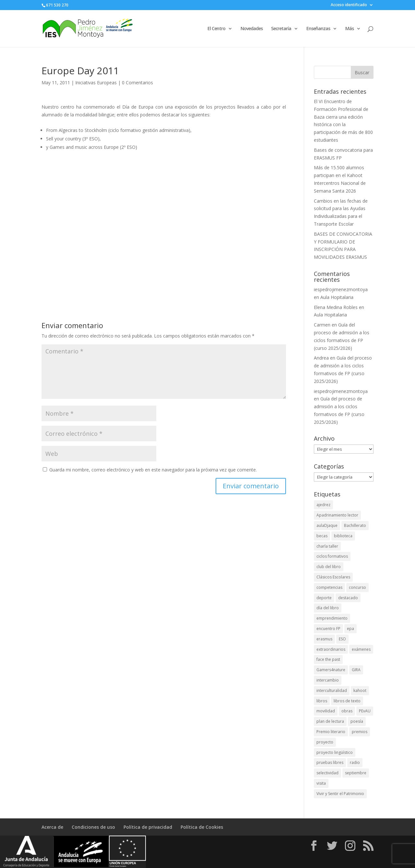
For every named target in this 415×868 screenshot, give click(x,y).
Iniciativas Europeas (96, 83)
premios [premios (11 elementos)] (360, 732)
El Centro (216, 29)
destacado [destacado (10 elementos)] (348, 598)
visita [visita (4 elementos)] (321, 783)
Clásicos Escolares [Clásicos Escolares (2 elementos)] (333, 577)
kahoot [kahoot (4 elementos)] (360, 690)
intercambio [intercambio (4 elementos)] (328, 680)
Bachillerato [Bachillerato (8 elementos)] (355, 525)
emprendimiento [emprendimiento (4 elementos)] (332, 618)
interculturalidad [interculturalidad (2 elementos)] (332, 690)
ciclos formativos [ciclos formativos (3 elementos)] (332, 556)
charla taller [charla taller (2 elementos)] (327, 546)
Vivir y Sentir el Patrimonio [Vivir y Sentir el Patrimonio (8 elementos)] (340, 794)
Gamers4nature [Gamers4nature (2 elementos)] (331, 670)
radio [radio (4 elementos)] (355, 762)
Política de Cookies (202, 827)
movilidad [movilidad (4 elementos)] (326, 711)
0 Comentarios (137, 83)
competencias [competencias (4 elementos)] (329, 587)
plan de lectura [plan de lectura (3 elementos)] (330, 721)
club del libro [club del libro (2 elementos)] (329, 567)
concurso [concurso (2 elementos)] (357, 587)
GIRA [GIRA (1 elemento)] (356, 670)
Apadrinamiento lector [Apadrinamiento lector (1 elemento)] (337, 515)
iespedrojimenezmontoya (341, 289)
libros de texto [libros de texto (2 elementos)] (347, 701)
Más (350, 29)
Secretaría (281, 29)
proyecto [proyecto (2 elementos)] (325, 742)
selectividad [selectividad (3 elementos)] (327, 773)
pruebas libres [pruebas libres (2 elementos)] (330, 762)
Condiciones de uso (93, 827)
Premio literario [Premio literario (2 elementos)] (331, 732)
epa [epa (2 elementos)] (350, 629)
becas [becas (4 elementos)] (322, 536)
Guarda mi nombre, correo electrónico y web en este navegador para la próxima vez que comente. (153, 470)
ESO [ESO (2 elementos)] (342, 639)
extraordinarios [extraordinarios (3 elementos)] (331, 649)
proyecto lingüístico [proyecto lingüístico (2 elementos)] (335, 752)
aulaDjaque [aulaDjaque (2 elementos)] (327, 525)
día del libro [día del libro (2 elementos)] (328, 608)
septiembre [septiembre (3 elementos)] (356, 773)
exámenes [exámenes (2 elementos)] (361, 649)
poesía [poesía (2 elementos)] (357, 721)
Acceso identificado (349, 5)
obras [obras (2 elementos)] (347, 711)
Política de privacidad (148, 827)
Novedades (252, 29)
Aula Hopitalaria (337, 297)
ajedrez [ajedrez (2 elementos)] (323, 505)
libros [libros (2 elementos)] (322, 701)
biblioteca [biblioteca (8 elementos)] (343, 536)
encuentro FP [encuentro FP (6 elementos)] (328, 629)
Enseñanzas (318, 29)
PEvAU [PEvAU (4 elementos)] (365, 711)
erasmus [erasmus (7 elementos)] (324, 639)
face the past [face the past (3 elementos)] (328, 659)
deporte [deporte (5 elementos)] (324, 598)
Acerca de (52, 827)
